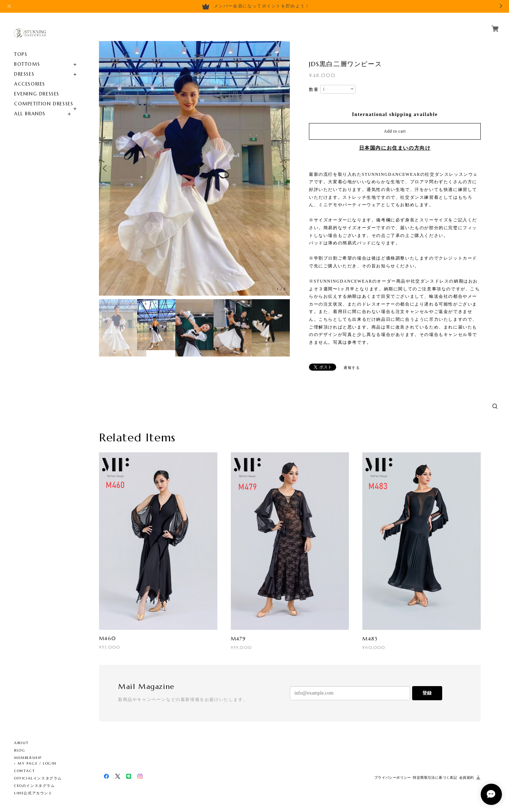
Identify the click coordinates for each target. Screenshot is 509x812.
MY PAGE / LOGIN (37, 763)
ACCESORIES (30, 84)
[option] (194, 168)
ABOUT (22, 743)
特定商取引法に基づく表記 (435, 778)
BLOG (20, 750)
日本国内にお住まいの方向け (395, 148)
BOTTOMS (27, 64)
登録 (427, 693)
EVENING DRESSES (37, 94)
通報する (352, 368)
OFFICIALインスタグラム (38, 778)
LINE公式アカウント (33, 793)
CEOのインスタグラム (35, 786)
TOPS (21, 54)
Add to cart (395, 131)
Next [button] (283, 168)
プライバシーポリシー (393, 778)
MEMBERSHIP (28, 758)
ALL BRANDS (30, 114)
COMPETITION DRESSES (44, 104)
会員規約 (467, 778)
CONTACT (25, 771)
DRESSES (24, 74)
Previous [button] (106, 168)
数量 (314, 89)
